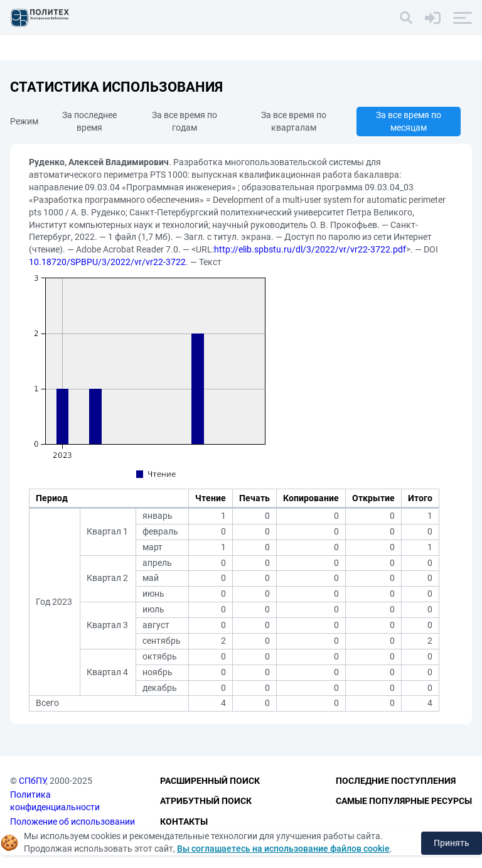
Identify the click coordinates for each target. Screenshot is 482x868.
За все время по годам (185, 121)
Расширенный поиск (210, 781)
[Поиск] (406, 18)
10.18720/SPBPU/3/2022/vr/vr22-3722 (107, 262)
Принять (452, 843)
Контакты (184, 822)
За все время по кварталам (294, 121)
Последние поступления (396, 781)
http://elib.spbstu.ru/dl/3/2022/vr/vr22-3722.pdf (310, 249)
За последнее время (89, 121)
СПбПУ (32, 781)
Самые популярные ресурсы (404, 801)
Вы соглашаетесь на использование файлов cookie (283, 849)
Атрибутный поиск (206, 801)
